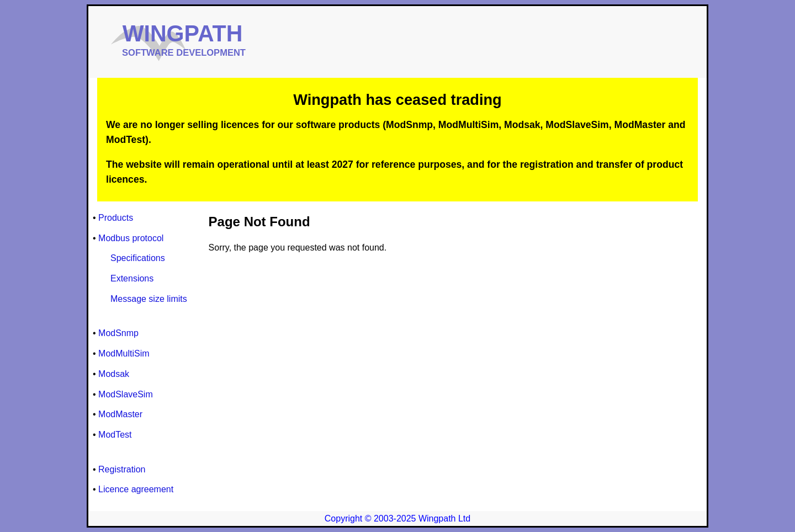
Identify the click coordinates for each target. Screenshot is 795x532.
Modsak (114, 374)
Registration (122, 469)
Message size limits (149, 299)
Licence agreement (136, 489)
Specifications (138, 258)
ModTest (115, 435)
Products (116, 218)
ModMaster (120, 414)
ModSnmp (118, 333)
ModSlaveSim (126, 394)
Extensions (132, 278)
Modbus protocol (131, 238)
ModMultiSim (124, 353)
